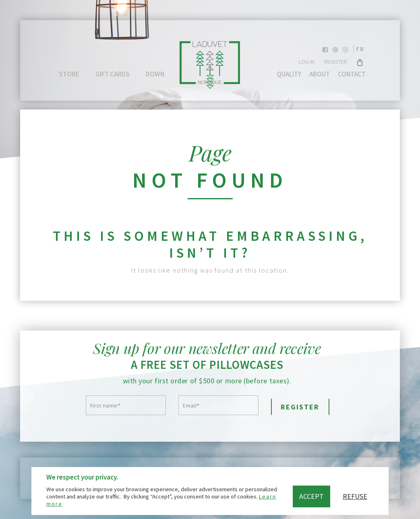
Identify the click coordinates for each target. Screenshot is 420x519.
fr (360, 49)
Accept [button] (311, 496)
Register (336, 62)
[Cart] (360, 62)
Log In (307, 62)
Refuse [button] (355, 496)
